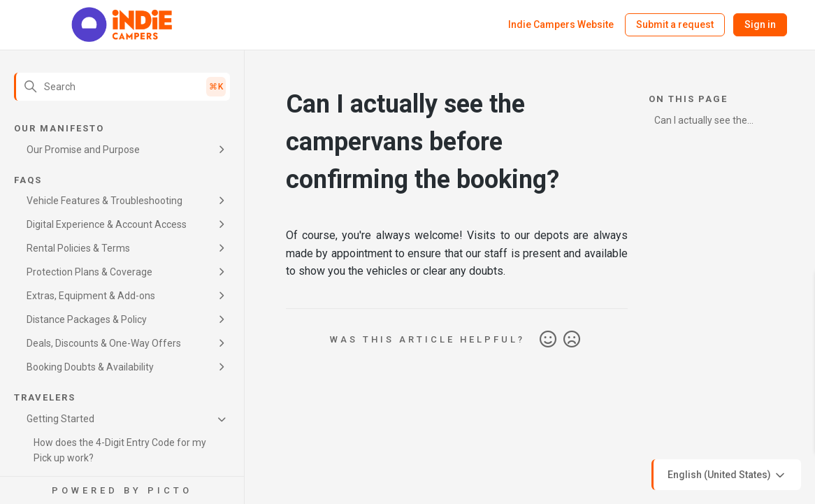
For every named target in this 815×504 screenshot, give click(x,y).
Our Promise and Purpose (83, 150)
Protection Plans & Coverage (89, 272)
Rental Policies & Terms (78, 248)
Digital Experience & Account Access (107, 224)
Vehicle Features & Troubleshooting (104, 201)
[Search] (122, 87)
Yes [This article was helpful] (548, 340)
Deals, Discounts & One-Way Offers (104, 343)
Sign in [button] (760, 24)
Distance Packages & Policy (87, 319)
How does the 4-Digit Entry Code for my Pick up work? (120, 450)
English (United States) (727, 475)
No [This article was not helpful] (572, 340)
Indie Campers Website (561, 24)
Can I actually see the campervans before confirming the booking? (707, 123)
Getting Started (60, 419)
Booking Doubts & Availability (90, 367)
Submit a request (675, 24)
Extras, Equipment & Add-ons (91, 296)
